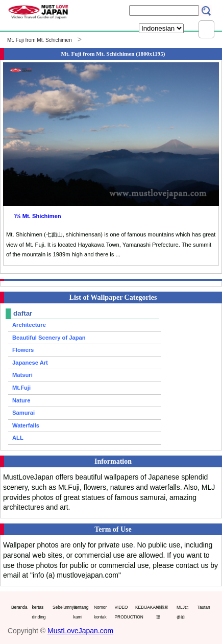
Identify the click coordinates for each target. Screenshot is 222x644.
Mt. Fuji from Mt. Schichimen (40, 40)
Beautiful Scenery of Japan (49, 338)
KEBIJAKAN (143, 607)
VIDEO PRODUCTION (123, 612)
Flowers (23, 350)
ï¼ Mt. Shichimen (38, 216)
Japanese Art (30, 363)
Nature (21, 400)
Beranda (19, 607)
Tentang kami (81, 612)
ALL (18, 438)
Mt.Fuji (21, 388)
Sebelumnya (61, 607)
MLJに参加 (183, 612)
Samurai (23, 413)
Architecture (29, 325)
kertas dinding (39, 612)
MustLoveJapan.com (80, 631)
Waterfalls (26, 425)
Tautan (204, 607)
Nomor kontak (100, 612)
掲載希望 (162, 612)
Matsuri (22, 375)
